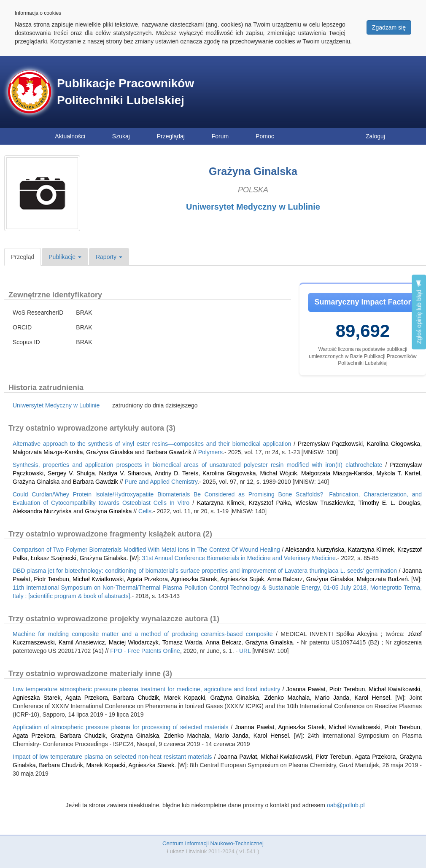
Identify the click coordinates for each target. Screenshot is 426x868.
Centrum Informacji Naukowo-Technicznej (213, 843)
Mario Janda (332, 698)
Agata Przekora (147, 579)
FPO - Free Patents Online (145, 651)
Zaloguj (375, 136)
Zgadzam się (389, 27)
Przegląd (23, 257)
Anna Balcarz (285, 579)
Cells (145, 511)
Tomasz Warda (182, 642)
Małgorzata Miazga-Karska (48, 452)
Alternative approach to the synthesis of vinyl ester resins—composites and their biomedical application (152, 444)
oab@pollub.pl (346, 805)
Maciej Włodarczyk (134, 642)
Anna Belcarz (224, 642)
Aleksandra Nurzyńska (42, 511)
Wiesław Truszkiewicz (324, 503)
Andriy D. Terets (177, 473)
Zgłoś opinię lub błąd (419, 312)
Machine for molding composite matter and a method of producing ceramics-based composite (143, 634)
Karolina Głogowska (394, 444)
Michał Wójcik (279, 473)
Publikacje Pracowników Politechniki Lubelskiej (125, 92)
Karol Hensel (372, 698)
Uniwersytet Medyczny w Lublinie (253, 207)
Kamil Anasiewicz (82, 642)
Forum (220, 136)
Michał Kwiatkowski (98, 579)
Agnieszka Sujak (242, 579)
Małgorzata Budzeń (382, 579)
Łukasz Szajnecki (54, 558)
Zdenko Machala (287, 698)
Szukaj (121, 136)
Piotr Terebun (51, 579)
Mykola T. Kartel (399, 473)
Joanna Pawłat (306, 689)
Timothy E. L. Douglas (390, 503)
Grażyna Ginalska (109, 452)
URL (245, 651)
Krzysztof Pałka (270, 503)
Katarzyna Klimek (221, 503)
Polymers (210, 452)
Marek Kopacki (185, 698)
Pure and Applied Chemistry (161, 482)
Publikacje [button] (65, 257)
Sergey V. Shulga (71, 473)
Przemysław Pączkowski (330, 444)
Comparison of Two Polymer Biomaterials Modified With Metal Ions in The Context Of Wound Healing (146, 550)
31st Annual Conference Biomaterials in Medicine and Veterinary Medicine (239, 558)
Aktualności (70, 136)
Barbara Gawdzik (169, 452)
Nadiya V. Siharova (125, 473)
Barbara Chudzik (136, 698)
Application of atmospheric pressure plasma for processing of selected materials (121, 727)
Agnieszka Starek (194, 579)
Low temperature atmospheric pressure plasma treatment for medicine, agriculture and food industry (146, 689)
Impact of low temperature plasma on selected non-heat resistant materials (112, 757)
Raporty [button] (109, 257)
